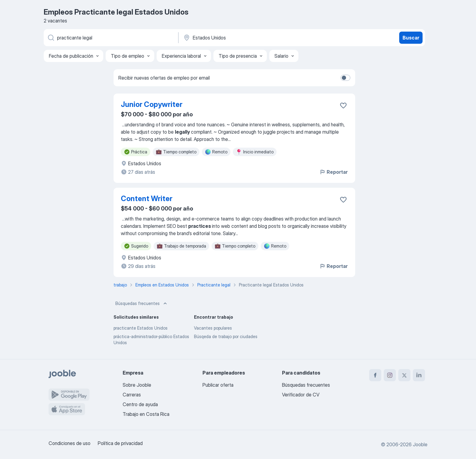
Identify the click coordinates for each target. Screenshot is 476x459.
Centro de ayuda (140, 404)
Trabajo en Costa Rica (146, 414)
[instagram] (390, 375)
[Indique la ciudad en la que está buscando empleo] (246, 38)
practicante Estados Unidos (141, 328)
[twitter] (404, 375)
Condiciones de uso (70, 443)
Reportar (333, 172)
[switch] (345, 78)
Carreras (132, 395)
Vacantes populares (213, 328)
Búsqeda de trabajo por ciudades (226, 336)
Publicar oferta (218, 385)
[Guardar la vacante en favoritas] (343, 105)
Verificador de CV (301, 395)
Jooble (420, 444)
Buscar (411, 38)
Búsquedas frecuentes (142, 303)
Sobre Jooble (137, 385)
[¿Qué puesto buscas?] (110, 38)
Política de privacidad (120, 443)
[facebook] (375, 375)
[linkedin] (419, 375)
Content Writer (147, 199)
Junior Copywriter (152, 104)
